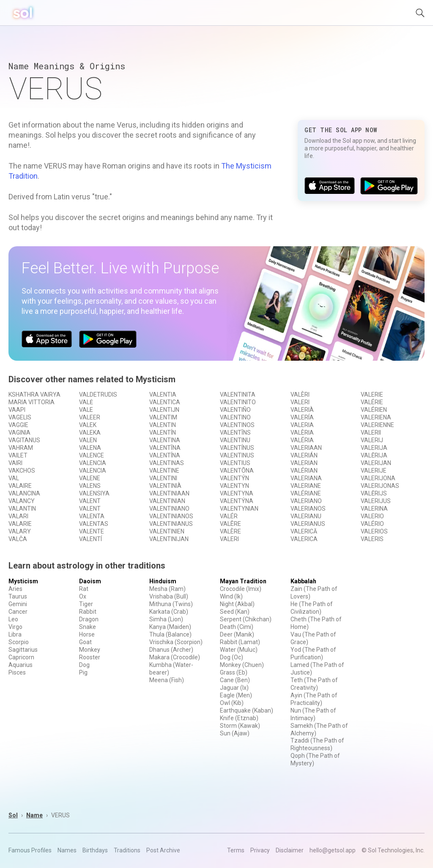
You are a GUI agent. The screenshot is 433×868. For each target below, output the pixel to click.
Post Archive (163, 850)
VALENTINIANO (169, 509)
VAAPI (17, 410)
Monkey (90, 650)
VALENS (90, 486)
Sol (13, 815)
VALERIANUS (308, 524)
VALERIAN (304, 463)
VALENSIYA (94, 493)
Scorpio (19, 642)
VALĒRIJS (374, 493)
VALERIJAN (376, 463)
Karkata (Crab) (169, 612)
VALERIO (372, 516)
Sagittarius (23, 650)
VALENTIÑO (235, 410)
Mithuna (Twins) (171, 604)
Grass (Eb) (234, 672)
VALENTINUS (237, 455)
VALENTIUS (235, 463)
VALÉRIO (372, 524)
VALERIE (372, 395)
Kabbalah (303, 581)
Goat (85, 642)
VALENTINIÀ (165, 486)
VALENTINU (235, 440)
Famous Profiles (30, 850)
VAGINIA (19, 433)
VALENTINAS (167, 463)
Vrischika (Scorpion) (176, 642)
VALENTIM (163, 417)
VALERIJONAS (380, 486)
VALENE (90, 478)
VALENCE (92, 455)
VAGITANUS (24, 440)
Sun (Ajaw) (235, 733)
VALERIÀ (302, 410)
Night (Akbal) (237, 604)
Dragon (89, 619)
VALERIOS (374, 531)
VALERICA (304, 539)
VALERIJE (374, 471)
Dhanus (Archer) (171, 650)
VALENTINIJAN (169, 539)
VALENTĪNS (235, 433)
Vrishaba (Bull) (169, 596)
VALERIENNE (377, 425)
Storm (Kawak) (240, 726)
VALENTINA (165, 440)
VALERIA (302, 425)
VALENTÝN (234, 478)
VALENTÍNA (165, 455)
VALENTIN (163, 425)
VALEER (90, 417)
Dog (84, 665)
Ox (83, 596)
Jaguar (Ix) (234, 688)
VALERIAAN (306, 448)
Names (67, 850)
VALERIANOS (308, 509)
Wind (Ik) (231, 596)
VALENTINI (163, 478)
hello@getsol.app (333, 850)
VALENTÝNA (237, 501)
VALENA (90, 448)
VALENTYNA (237, 493)
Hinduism (163, 581)
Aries (15, 589)
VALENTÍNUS (237, 448)
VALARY (20, 531)
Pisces (17, 672)
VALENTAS (94, 524)
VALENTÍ (90, 539)
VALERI (229, 539)
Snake (88, 627)
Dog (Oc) (232, 657)
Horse (87, 634)
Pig (83, 672)
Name (34, 815)
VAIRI (15, 463)
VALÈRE (230, 531)
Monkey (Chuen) (242, 665)
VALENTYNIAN (239, 509)
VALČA (18, 539)
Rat (84, 589)
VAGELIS (20, 417)
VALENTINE (164, 471)
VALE (86, 410)
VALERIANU (306, 516)
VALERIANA (306, 478)
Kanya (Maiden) (170, 627)
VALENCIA (93, 463)
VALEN (88, 440)
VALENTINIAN (167, 501)
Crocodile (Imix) (241, 589)
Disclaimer (290, 850)
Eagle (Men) (236, 695)
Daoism (90, 581)
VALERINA (374, 509)
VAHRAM (21, 448)
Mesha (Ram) (167, 589)
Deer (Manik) (237, 634)
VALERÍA (302, 417)
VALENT (90, 501)
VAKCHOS (22, 471)
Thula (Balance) (170, 634)
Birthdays (95, 850)
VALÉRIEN (374, 410)
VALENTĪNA (165, 448)
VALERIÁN (304, 455)
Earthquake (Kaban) (247, 710)
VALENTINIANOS (171, 516)
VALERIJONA (378, 478)
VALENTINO (235, 417)
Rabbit (88, 612)
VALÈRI (300, 395)
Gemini (18, 604)
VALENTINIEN (167, 531)
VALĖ (86, 402)
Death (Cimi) (237, 627)
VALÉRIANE (306, 493)
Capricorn (21, 657)
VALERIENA (376, 417)
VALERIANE (306, 486)
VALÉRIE (372, 402)
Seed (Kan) (235, 612)
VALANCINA (24, 493)
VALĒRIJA (374, 455)
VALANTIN (22, 509)
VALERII (371, 433)
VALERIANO (306, 501)
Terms (236, 850)
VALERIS (372, 539)
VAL (14, 478)
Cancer (18, 612)
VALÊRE (230, 524)
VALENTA (92, 516)
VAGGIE (18, 425)
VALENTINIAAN (169, 493)
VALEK (88, 425)
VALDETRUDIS (98, 395)
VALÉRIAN (304, 471)
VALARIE (20, 524)
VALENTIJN (164, 410)
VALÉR (229, 516)
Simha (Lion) (166, 619)
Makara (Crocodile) (175, 657)
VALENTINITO (238, 402)
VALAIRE (20, 486)
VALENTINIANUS (171, 524)
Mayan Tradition (243, 581)
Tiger (86, 604)
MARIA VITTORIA (32, 402)
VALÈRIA (302, 433)
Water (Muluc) (239, 650)
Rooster (90, 657)
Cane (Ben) (235, 680)
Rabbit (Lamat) (240, 642)
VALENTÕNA (237, 471)
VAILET (18, 455)
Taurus (18, 596)
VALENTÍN (163, 433)
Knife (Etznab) (239, 718)
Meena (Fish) (167, 680)
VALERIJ (372, 440)
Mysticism (23, 581)
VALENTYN (234, 486)
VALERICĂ (304, 531)
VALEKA (90, 433)
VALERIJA (374, 448)
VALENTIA (163, 395)
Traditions (127, 850)
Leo (13, 619)
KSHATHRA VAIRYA (34, 395)
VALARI (18, 516)
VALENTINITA (238, 395)
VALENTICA (165, 402)
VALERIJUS (376, 501)
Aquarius (21, 665)
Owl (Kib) (232, 703)
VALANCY (22, 501)
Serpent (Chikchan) (246, 619)
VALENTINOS (237, 425)
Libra (15, 634)
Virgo (15, 627)
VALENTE (92, 531)
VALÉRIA (302, 440)
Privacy (260, 850)
